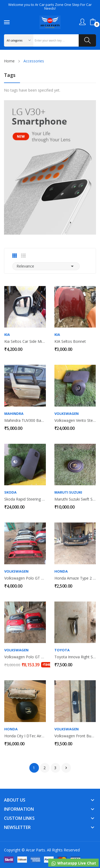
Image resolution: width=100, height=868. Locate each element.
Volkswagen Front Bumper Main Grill (75, 736)
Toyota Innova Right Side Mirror (75, 657)
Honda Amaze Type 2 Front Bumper (75, 578)
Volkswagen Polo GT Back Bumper (25, 657)
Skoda (10, 492)
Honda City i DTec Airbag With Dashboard (25, 736)
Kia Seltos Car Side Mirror (25, 341)
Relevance (46, 266)
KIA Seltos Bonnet (70, 341)
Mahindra (14, 414)
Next (66, 768)
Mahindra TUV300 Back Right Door (25, 420)
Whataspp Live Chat (73, 863)
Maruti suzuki (68, 492)
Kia (7, 335)
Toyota (62, 650)
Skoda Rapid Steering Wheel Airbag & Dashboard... (25, 499)
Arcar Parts (35, 850)
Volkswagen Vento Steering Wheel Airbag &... (75, 420)
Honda (61, 571)
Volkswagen (67, 414)
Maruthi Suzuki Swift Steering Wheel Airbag (75, 499)
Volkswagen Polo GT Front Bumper (25, 578)
